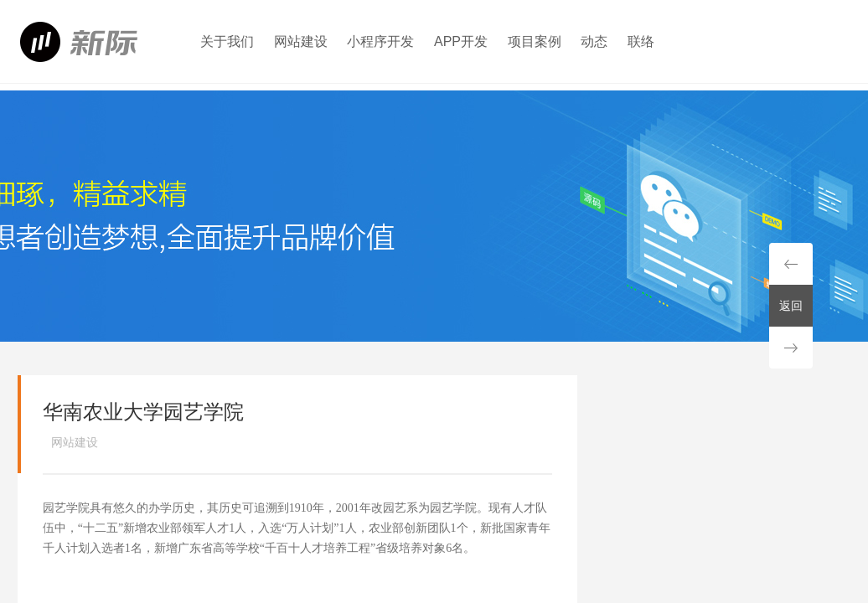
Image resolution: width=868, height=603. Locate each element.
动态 (594, 41)
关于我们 (227, 41)
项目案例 (535, 41)
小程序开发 (380, 41)
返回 (791, 306)
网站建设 (301, 41)
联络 (641, 41)
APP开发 (461, 41)
